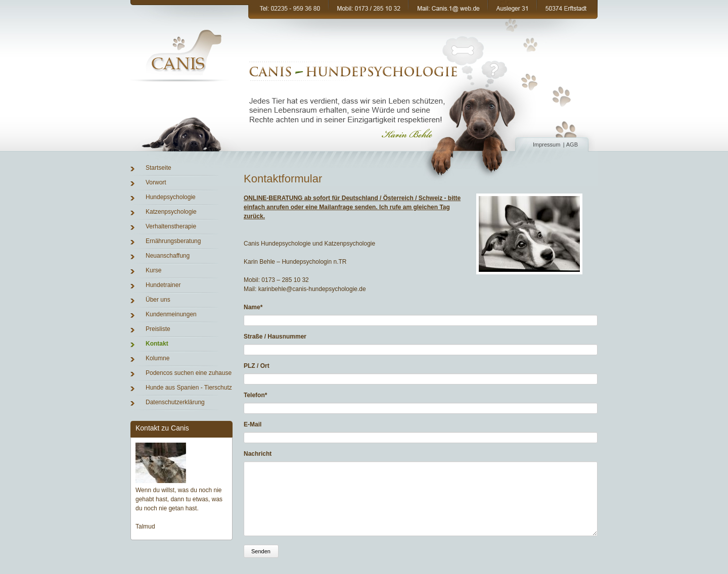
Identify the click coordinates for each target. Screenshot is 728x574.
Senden (261, 561)
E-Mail (253, 424)
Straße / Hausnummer (275, 337)
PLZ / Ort (257, 366)
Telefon (258, 395)
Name (258, 307)
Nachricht (258, 454)
